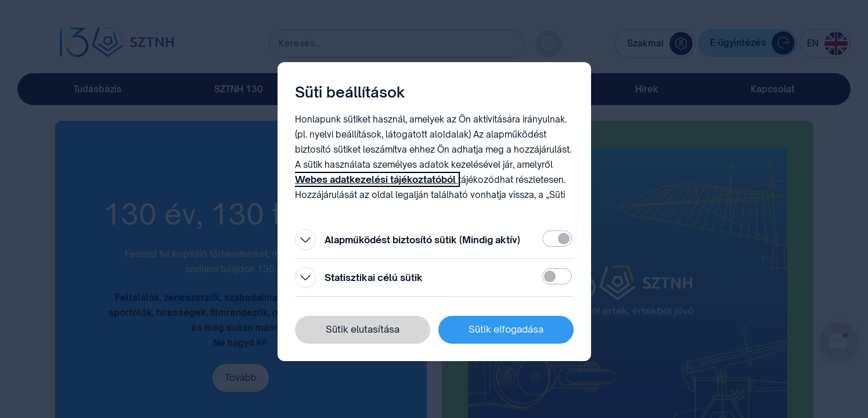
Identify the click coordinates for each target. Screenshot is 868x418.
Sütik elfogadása (506, 329)
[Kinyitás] (305, 240)
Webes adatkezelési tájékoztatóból (377, 179)
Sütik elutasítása (363, 329)
